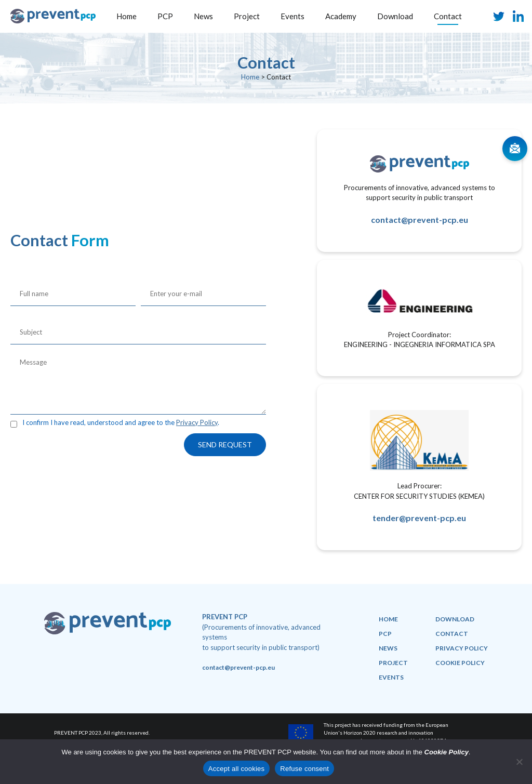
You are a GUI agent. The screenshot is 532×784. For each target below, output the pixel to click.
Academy (341, 16)
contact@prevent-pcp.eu (420, 220)
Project (247, 16)
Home (127, 16)
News (203, 16)
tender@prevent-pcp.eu (419, 518)
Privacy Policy (197, 422)
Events (292, 16)
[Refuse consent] (519, 762)
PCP (165, 16)
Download (395, 16)
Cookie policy (460, 663)
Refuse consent (304, 769)
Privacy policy (462, 648)
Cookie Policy (447, 752)
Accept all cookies (237, 769)
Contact (448, 16)
